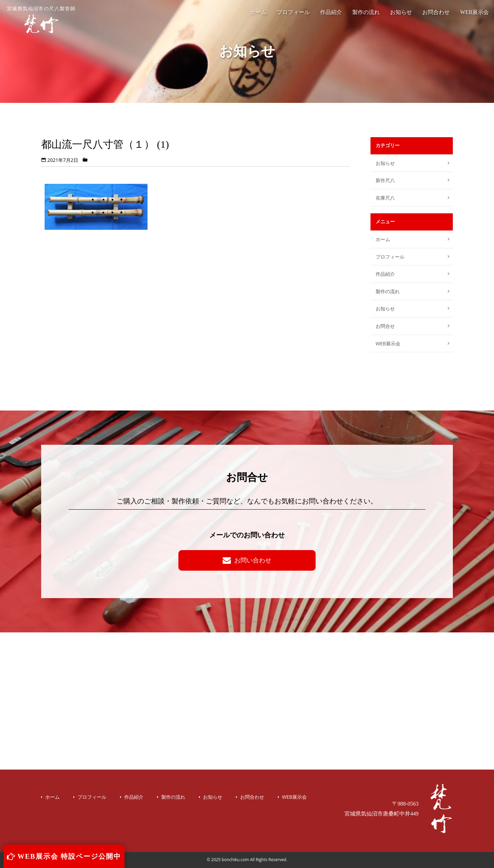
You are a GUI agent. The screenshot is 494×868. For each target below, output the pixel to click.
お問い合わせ (247, 560)
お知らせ (401, 12)
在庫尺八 (385, 198)
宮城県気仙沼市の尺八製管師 (41, 20)
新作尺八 (385, 180)
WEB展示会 (474, 12)
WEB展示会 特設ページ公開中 (64, 856)
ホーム (258, 12)
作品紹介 (331, 12)
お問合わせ (436, 12)
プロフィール (293, 12)
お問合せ (385, 326)
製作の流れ (366, 12)
